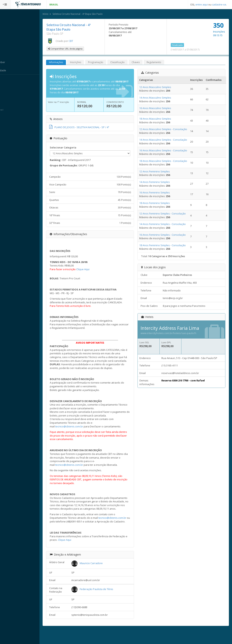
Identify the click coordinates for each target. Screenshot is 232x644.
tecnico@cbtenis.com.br (77, 430)
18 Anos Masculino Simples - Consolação (167, 161)
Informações (64, 63)
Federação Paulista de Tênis (103, 600)
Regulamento (162, 63)
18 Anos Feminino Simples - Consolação (166, 245)
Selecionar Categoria (71, 148)
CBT (78, 41)
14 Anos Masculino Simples (159, 98)
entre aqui (202, 4)
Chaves (143, 63)
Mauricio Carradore (98, 574)
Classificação (125, 63)
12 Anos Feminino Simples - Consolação (166, 214)
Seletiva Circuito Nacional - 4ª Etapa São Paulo (85, 14)
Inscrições (83, 63)
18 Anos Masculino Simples (159, 119)
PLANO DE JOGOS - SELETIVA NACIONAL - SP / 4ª (87, 127)
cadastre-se (219, 4)
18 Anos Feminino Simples (158, 203)
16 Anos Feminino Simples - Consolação (166, 235)
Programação (103, 63)
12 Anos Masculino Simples (159, 87)
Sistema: (7, 80)
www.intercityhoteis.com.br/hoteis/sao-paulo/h (172, 333)
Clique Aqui (90, 269)
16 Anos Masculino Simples (159, 109)
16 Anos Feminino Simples (158, 193)
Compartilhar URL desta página (73, 49)
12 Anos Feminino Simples (158, 172)
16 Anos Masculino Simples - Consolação (167, 151)
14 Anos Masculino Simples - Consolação (167, 140)
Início (53, 14)
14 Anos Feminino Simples (158, 182)
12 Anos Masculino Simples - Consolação (167, 130)
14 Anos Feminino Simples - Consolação (166, 224)
